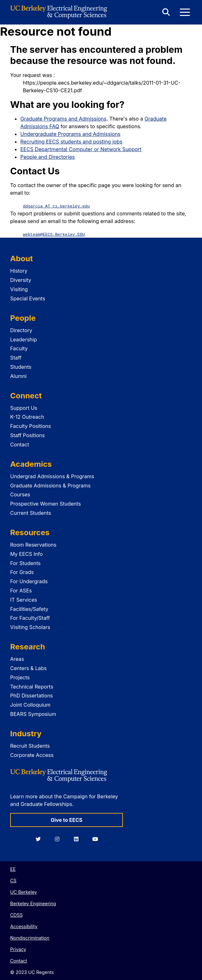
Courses (20, 494)
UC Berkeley (24, 892)
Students (21, 367)
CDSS (16, 915)
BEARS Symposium (33, 714)
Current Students (31, 513)
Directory (21, 330)
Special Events (28, 298)
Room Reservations (33, 544)
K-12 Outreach (27, 416)
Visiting (19, 289)
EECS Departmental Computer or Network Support (81, 149)
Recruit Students (30, 745)
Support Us (24, 408)
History (19, 270)
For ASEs (21, 590)
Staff (16, 357)
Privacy (18, 949)
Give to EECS (66, 820)
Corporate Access (32, 755)
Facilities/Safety (29, 609)
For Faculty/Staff (30, 618)
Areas (17, 659)
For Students (25, 563)
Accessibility (24, 926)
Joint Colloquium (30, 704)
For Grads (22, 572)
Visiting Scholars (30, 627)
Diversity (21, 280)
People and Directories (47, 157)
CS (13, 880)
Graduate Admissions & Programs (50, 485)
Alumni (18, 376)
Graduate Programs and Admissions (63, 119)
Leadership (24, 339)
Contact (20, 444)
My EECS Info (27, 554)
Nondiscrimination (30, 938)
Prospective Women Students (46, 503)
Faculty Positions (30, 426)
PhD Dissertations (32, 695)
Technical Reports (32, 686)
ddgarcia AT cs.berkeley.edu (56, 206)
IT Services (24, 599)
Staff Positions (27, 435)
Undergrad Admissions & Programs (52, 476)
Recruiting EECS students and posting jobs (71, 142)
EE (13, 869)
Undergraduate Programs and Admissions (70, 134)
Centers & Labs (28, 668)
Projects (20, 677)
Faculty (19, 348)
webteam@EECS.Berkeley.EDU (54, 234)
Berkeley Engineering (33, 903)
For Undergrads (29, 581)
